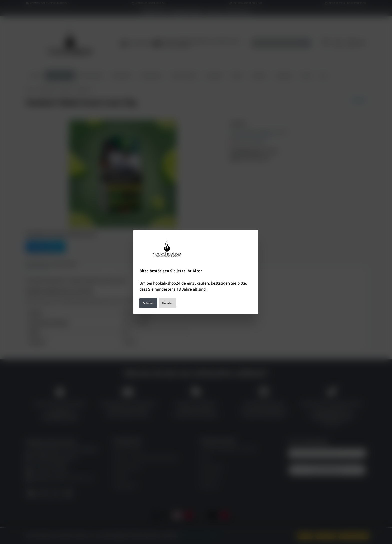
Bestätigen (148, 303)
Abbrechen (168, 303)
